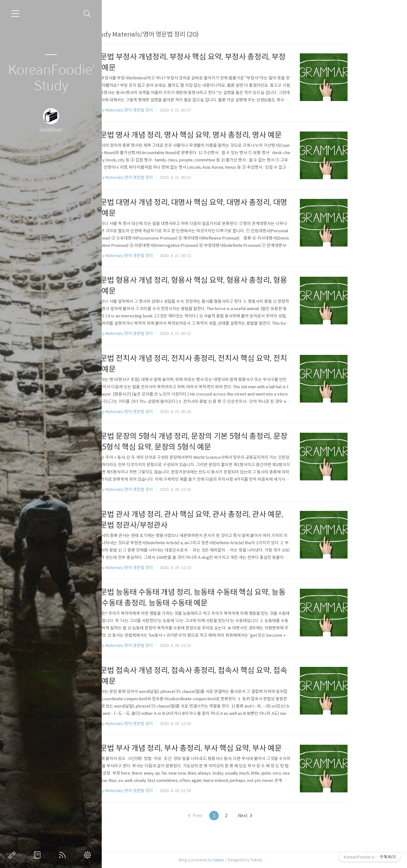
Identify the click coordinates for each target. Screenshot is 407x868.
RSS (64, 855)
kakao (249, 860)
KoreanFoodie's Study (51, 78)
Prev (225, 816)
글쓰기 (13, 855)
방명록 (38, 855)
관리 (89, 855)
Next (275, 816)
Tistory (286, 860)
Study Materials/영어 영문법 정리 (153, 110)
